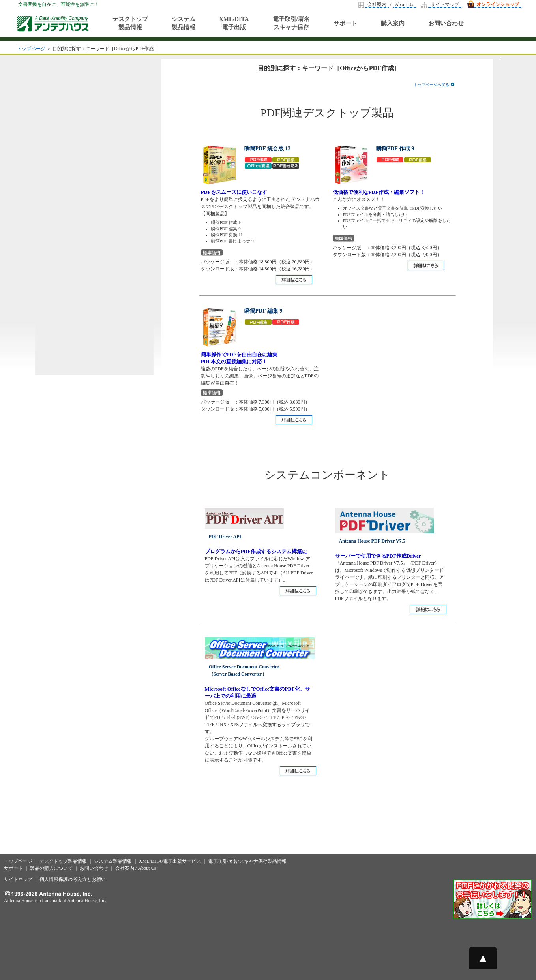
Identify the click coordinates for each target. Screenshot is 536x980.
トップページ (31, 49)
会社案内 (377, 4)
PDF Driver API (225, 537)
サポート (345, 23)
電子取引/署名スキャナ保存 (291, 23)
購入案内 (393, 23)
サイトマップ (445, 4)
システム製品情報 (184, 23)
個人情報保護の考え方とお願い (73, 879)
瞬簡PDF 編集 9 (263, 311)
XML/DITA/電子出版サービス (170, 861)
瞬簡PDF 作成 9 (395, 149)
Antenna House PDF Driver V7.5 (372, 541)
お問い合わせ (446, 23)
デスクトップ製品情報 (130, 23)
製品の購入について (51, 868)
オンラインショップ (498, 4)
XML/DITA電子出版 (234, 23)
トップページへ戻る (434, 85)
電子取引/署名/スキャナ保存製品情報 (247, 861)
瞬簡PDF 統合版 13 (268, 149)
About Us (404, 4)
